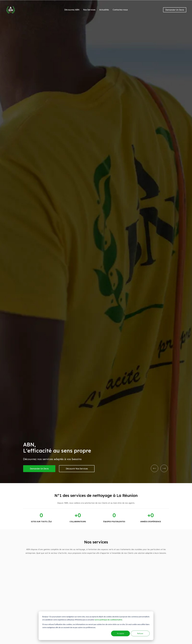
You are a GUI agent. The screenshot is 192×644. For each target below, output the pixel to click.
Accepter (121, 633)
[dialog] (96, 626)
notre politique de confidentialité (108, 620)
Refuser (140, 633)
